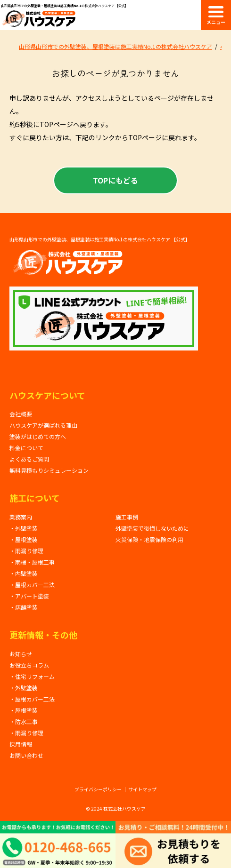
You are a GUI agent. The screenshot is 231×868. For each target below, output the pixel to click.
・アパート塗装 (29, 596)
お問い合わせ (26, 755)
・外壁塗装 (24, 528)
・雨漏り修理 (26, 551)
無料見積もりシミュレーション (49, 470)
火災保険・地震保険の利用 (149, 539)
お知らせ (21, 654)
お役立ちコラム (29, 665)
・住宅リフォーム (32, 676)
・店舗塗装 (24, 607)
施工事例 (127, 517)
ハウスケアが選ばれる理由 (43, 425)
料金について (26, 448)
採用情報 (21, 744)
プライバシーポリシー (98, 789)
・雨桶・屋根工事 (32, 562)
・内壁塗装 (24, 573)
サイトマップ (142, 789)
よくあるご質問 (29, 459)
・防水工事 (24, 721)
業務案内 (21, 517)
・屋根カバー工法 (32, 585)
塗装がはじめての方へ (38, 436)
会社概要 (21, 414)
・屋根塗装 (24, 539)
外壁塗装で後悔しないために (152, 528)
